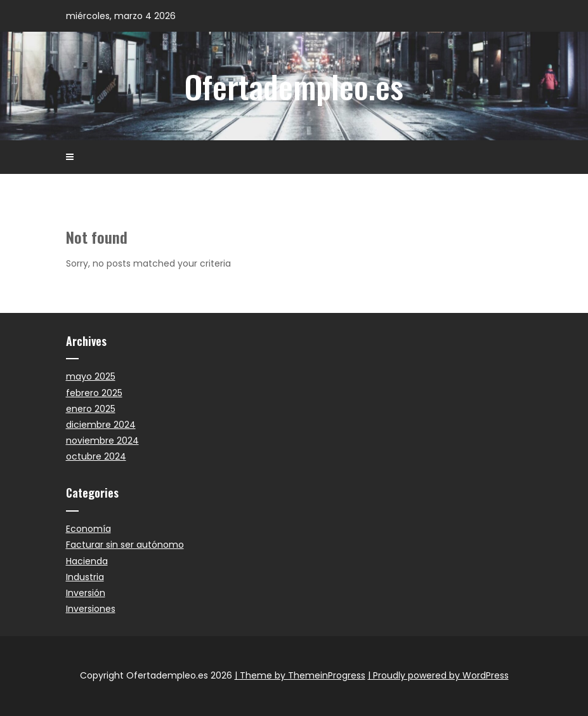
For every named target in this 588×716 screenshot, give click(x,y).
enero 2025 (91, 409)
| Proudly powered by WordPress (438, 675)
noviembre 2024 (102, 441)
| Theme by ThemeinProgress (300, 675)
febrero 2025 (94, 393)
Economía (88, 529)
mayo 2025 (91, 376)
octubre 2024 (96, 456)
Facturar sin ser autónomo (125, 545)
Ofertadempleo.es (294, 86)
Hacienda (87, 561)
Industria (85, 577)
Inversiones (91, 609)
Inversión (86, 593)
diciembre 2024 (101, 425)
